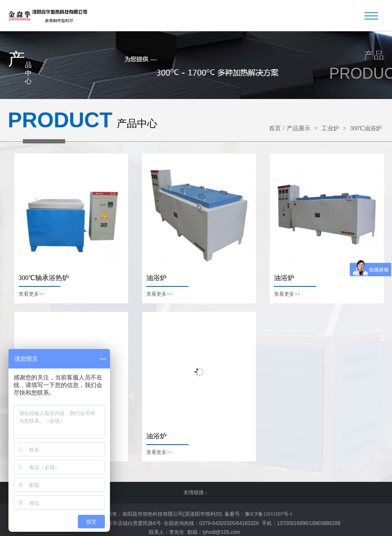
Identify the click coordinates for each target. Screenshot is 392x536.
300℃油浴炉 (366, 128)
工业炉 (330, 128)
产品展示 (299, 128)
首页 (275, 128)
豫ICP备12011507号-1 (269, 514)
